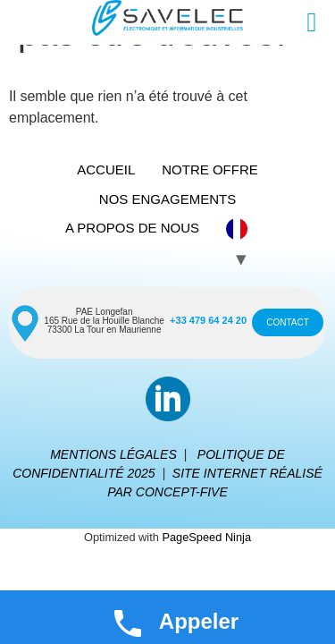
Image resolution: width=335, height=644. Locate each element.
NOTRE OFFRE (210, 169)
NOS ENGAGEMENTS (167, 199)
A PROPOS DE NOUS (132, 228)
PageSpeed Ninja (206, 537)
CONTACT (288, 322)
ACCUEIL (106, 169)
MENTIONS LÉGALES (113, 454)
